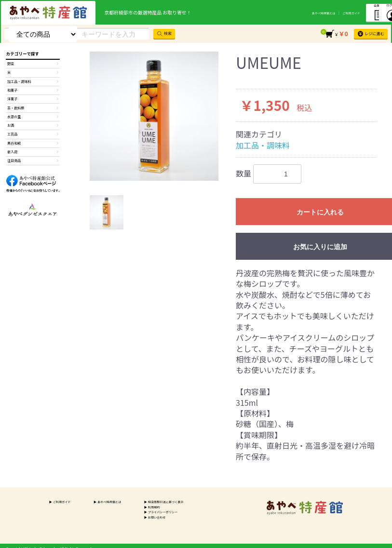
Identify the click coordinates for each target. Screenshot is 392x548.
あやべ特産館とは (281, 13)
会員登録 (345, 12)
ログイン (376, 12)
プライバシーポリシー (158, 514)
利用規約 (148, 508)
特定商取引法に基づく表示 (162, 503)
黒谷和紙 (33, 160)
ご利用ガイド (313, 13)
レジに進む (368, 33)
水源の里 (33, 128)
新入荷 (33, 171)
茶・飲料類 (33, 118)
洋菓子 (33, 107)
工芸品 (33, 150)
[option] (154, 116)
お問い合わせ (151, 520)
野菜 (33, 65)
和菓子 (33, 96)
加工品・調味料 (263, 145)
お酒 (33, 139)
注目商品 (33, 182)
